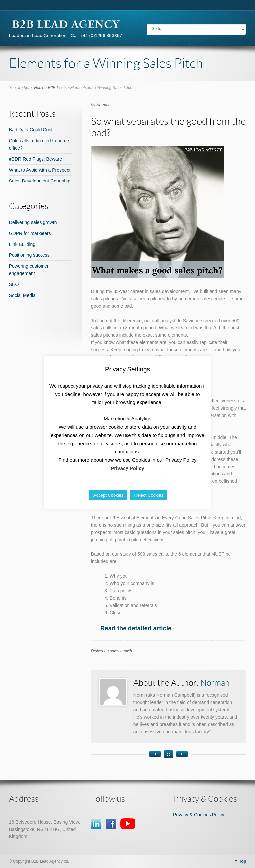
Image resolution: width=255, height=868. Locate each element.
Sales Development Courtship (40, 181)
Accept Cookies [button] (108, 495)
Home (39, 88)
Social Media (22, 295)
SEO (14, 284)
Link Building (22, 244)
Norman (103, 105)
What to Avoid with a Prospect (40, 170)
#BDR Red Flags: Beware (36, 159)
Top (243, 861)
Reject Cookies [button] (149, 495)
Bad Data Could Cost (31, 130)
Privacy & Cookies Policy (199, 815)
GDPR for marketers (30, 233)
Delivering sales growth (112, 651)
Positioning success (29, 255)
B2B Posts (57, 88)
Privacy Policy (127, 468)
